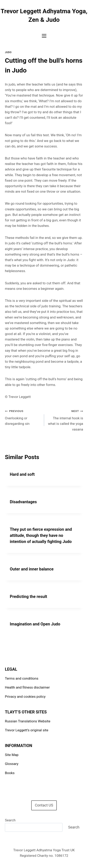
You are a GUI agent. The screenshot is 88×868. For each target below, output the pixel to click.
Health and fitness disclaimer (27, 687)
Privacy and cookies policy (25, 697)
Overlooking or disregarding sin (23, 417)
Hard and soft (22, 474)
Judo (8, 52)
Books (10, 773)
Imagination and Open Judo (35, 624)
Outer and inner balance (32, 569)
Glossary (12, 764)
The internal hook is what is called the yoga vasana (65, 420)
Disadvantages (23, 502)
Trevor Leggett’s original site (27, 730)
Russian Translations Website (28, 721)
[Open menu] (44, 36)
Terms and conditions (22, 678)
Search (10, 820)
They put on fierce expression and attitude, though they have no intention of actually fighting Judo (41, 535)
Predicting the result (28, 597)
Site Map (12, 755)
